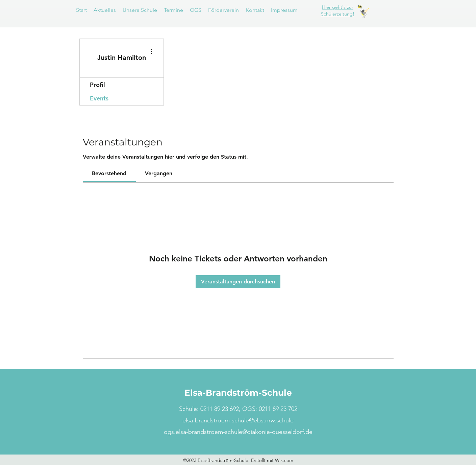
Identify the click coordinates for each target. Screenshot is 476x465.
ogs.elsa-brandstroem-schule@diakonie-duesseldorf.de (238, 432)
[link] (109, 173)
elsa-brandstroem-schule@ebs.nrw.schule (238, 420)
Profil (97, 85)
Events (99, 98)
